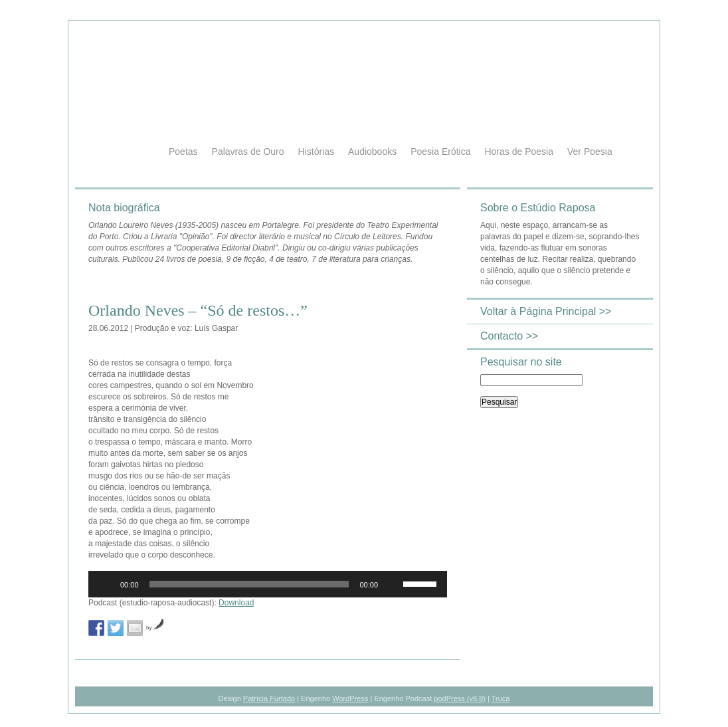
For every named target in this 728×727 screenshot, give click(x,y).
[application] (268, 584)
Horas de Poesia (519, 152)
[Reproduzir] (106, 584)
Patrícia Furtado (269, 698)
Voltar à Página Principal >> (546, 311)
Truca (501, 698)
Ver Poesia (590, 152)
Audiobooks (372, 152)
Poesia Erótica (440, 152)
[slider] (249, 584)
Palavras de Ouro (248, 152)
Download (236, 603)
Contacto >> (509, 336)
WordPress (350, 698)
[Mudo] (393, 584)
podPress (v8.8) (460, 698)
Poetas (183, 152)
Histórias (316, 152)
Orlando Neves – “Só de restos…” (198, 310)
